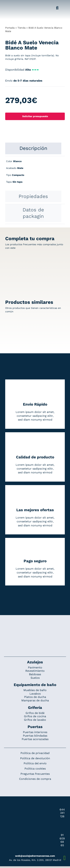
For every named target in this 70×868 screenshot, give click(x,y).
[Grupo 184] (9, 5)
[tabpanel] (35, 173)
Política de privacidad (35, 753)
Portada (10, 28)
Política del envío (35, 763)
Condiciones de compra (35, 779)
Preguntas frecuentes (35, 774)
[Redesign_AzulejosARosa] (35, 627)
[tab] (33, 148)
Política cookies (35, 769)
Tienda (22, 28)
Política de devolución (35, 758)
